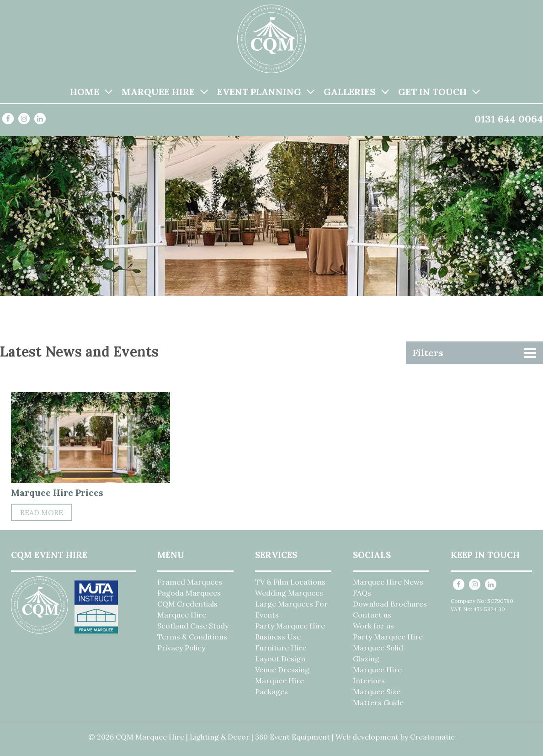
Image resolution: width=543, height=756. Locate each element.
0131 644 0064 (509, 119)
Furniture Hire (281, 648)
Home (85, 92)
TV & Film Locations (290, 582)
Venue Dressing (282, 670)
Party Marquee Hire (290, 626)
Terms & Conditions (192, 637)
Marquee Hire (158, 92)
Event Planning (259, 92)
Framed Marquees (190, 582)
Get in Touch (432, 92)
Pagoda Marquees (189, 593)
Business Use (278, 637)
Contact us (372, 615)
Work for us (373, 626)
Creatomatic (432, 737)
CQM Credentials (187, 604)
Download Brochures (390, 604)
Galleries (350, 92)
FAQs (362, 593)
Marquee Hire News (388, 582)
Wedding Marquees (289, 593)
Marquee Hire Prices (57, 492)
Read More (42, 512)
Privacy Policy (181, 648)
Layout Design (280, 659)
